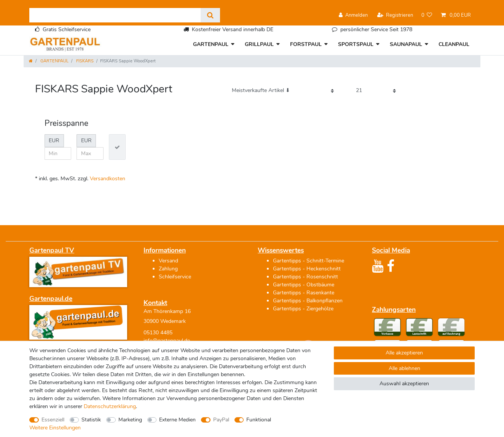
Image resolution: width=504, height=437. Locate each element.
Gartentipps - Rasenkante (304, 293)
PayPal (221, 420)
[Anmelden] (353, 15)
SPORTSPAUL (356, 44)
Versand (168, 261)
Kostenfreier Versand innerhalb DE (233, 29)
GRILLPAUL (259, 44)
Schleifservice (175, 277)
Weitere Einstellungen (55, 428)
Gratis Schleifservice (67, 29)
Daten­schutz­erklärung (110, 406)
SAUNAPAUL (406, 44)
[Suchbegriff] (115, 15)
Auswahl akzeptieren (404, 384)
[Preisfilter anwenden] (117, 147)
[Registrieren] (395, 15)
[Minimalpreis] (58, 154)
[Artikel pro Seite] (376, 91)
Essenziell (53, 420)
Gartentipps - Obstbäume (304, 285)
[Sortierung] (283, 91)
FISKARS (84, 61)
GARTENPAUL (211, 44)
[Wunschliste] (427, 15)
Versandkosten (108, 179)
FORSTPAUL (306, 44)
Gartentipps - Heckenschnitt (307, 269)
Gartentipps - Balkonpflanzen (308, 301)
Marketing (130, 420)
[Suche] (210, 15)
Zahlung (168, 269)
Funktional (259, 420)
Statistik (91, 420)
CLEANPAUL (454, 44)
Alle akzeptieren (404, 353)
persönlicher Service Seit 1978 (376, 29)
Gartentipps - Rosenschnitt (305, 277)
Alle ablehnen (404, 368)
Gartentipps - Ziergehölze (303, 309)
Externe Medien (177, 420)
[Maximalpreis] (90, 154)
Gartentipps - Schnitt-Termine (309, 261)
